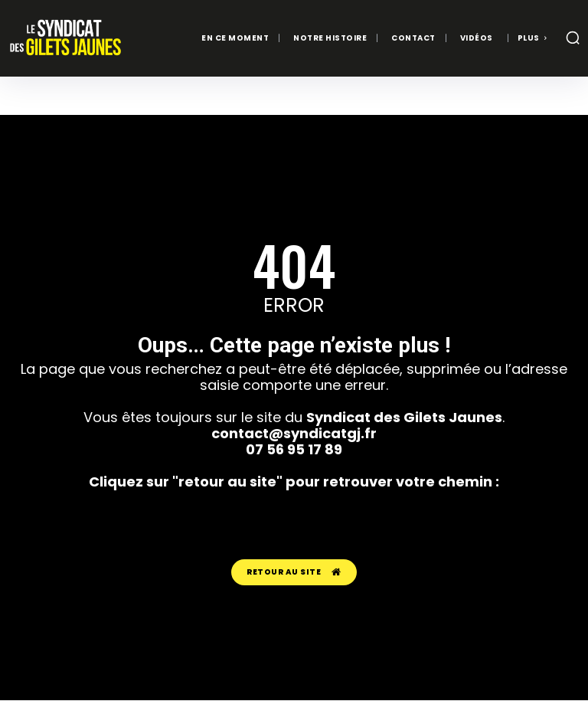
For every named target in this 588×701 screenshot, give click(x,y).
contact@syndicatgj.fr (294, 433)
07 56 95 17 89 (294, 449)
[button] (573, 38)
